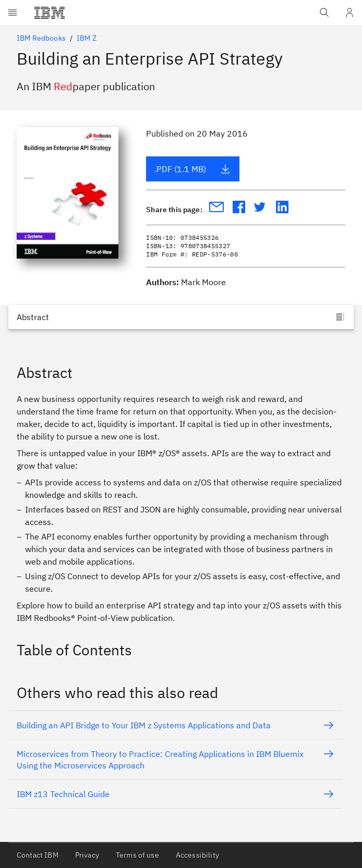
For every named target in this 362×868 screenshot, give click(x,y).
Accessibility (197, 855)
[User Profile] (349, 13)
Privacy (87, 855)
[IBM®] (50, 13)
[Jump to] (181, 317)
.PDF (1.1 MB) (192, 169)
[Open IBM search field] (324, 13)
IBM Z (87, 38)
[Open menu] (13, 13)
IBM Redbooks (41, 38)
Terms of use (137, 855)
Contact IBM (38, 855)
